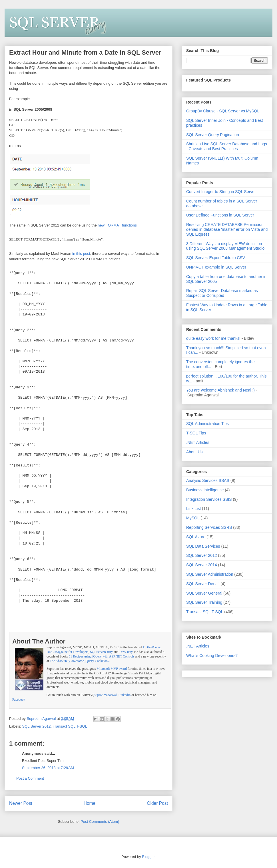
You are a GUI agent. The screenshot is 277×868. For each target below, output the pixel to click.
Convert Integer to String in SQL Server (221, 192)
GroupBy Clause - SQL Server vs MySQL (223, 111)
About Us (194, 452)
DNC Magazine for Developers (67, 652)
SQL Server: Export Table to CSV (216, 258)
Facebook (19, 700)
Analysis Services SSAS (208, 480)
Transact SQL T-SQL (70, 726)
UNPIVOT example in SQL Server (216, 267)
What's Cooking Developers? (212, 656)
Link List (193, 509)
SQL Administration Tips (207, 424)
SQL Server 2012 (37, 726)
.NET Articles (198, 442)
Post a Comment (30, 778)
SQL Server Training (204, 602)
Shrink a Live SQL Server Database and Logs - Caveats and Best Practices (227, 146)
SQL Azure (196, 537)
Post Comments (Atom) (100, 822)
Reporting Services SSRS (209, 527)
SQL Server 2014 (202, 565)
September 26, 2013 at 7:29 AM (48, 768)
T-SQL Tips (196, 433)
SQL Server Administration (210, 574)
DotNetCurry (152, 647)
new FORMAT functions (117, 225)
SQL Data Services (203, 546)
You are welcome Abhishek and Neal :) (220, 390)
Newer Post (21, 803)
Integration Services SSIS (209, 499)
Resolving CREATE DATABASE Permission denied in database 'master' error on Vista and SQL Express (227, 229)
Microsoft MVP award (112, 669)
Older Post (157, 803)
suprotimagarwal (106, 695)
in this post (81, 254)
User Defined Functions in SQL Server (220, 215)
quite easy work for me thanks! (213, 338)
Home (90, 803)
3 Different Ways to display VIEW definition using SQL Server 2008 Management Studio (225, 246)
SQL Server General (204, 593)
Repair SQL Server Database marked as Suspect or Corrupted (222, 293)
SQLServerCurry (101, 652)
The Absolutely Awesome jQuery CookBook (80, 661)
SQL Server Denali (203, 584)
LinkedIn (125, 695)
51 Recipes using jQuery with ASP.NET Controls (102, 657)
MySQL (193, 518)
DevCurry (126, 652)
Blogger (148, 857)
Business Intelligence (205, 490)
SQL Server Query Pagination (213, 135)
